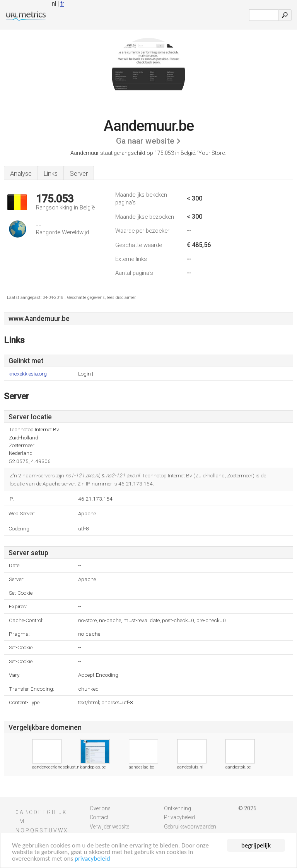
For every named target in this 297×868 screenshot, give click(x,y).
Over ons (100, 808)
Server (79, 173)
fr (62, 4)
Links (51, 173)
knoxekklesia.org (28, 374)
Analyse (21, 173)
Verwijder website (109, 827)
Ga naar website (145, 141)
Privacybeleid (179, 817)
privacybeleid (92, 859)
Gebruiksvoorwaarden (190, 827)
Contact (99, 817)
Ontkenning (178, 808)
